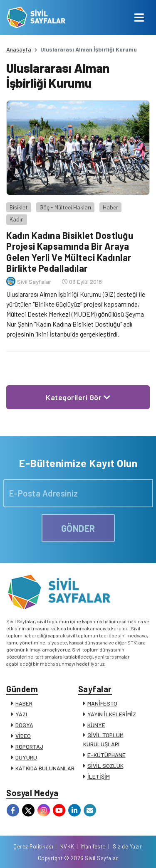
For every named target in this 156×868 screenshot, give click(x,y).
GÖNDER (78, 528)
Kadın (17, 219)
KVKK (67, 846)
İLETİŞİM (99, 776)
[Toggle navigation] (139, 17)
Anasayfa (19, 49)
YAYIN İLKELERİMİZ (112, 714)
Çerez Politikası (33, 846)
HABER (24, 703)
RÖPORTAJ (29, 746)
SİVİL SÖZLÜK (105, 766)
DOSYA (24, 725)
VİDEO (23, 736)
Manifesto (94, 846)
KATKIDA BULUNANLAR (45, 768)
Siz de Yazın (128, 846)
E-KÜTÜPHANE (106, 755)
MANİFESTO (102, 703)
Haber (110, 207)
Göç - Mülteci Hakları (65, 207)
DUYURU (26, 757)
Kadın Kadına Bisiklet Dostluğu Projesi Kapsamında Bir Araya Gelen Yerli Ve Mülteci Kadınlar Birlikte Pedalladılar (70, 252)
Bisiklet (19, 207)
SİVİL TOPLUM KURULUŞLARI (103, 739)
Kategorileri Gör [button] (78, 397)
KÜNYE (96, 725)
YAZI (21, 714)
